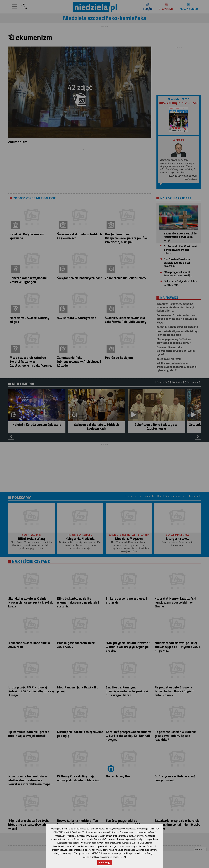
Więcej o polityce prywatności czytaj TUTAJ (104, 857)
